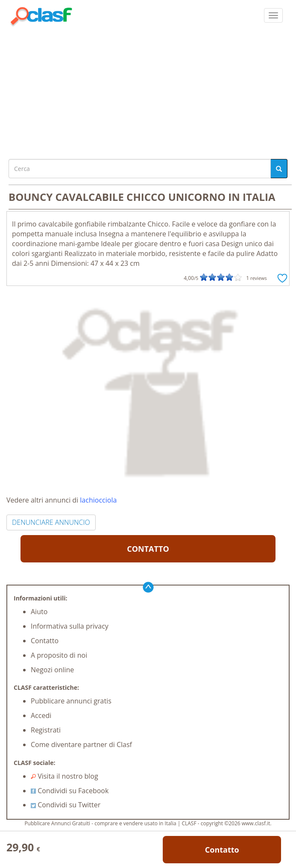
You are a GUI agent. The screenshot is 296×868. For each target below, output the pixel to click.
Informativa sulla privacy (70, 626)
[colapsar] (273, 15)
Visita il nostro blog (64, 776)
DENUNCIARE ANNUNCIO (51, 522)
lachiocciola (98, 500)
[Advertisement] (148, 91)
